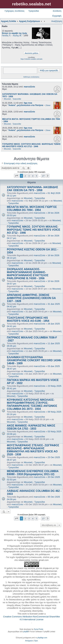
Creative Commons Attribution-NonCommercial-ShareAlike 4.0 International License (32, 618)
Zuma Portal (38, 629)
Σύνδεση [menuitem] (57, 11)
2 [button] (25, 176)
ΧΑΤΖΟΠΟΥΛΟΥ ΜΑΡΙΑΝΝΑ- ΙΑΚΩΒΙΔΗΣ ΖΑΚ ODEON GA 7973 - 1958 (33, 189)
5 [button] (37, 176)
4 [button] (33, 176)
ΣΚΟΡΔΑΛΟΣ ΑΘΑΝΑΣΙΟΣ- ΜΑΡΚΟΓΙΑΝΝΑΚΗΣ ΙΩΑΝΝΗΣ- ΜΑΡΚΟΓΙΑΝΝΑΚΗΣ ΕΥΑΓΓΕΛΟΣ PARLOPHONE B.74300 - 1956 (28, 274)
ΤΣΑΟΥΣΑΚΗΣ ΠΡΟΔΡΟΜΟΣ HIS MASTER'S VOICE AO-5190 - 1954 (28, 319)
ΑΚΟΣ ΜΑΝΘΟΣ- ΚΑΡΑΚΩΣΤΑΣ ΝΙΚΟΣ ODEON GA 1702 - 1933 (31, 427)
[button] (16, 176)
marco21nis (29, 87)
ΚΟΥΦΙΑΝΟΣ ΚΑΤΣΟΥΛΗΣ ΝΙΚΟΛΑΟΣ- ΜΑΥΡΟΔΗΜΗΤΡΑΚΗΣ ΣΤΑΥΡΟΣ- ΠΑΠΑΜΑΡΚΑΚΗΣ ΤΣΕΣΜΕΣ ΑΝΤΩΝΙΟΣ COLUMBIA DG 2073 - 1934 (32, 404)
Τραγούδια (34, 11)
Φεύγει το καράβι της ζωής (15, 33)
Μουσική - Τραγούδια (34, 198)
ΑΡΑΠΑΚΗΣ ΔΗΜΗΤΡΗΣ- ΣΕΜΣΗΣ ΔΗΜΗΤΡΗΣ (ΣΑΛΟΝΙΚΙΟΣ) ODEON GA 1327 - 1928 (31, 298)
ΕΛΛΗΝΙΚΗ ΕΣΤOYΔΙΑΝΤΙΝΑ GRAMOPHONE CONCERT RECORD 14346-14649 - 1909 (34, 360)
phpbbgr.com (42, 638)
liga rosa (28, 103)
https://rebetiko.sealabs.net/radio (31, 59)
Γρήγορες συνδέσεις (15, 11)
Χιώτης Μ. (17, 36)
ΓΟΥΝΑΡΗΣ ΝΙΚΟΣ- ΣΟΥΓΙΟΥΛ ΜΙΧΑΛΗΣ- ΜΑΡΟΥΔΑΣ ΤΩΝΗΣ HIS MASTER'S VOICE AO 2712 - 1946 (34, 230)
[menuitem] (29, 641)
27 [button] (43, 176)
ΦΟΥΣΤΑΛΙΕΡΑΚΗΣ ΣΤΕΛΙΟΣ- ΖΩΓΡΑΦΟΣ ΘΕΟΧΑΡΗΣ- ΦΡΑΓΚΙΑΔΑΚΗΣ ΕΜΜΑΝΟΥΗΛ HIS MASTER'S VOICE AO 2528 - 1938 (33, 450)
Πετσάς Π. (6, 36)
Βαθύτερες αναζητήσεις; (32, 77)
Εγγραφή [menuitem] (57, 16)
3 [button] (29, 176)
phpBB (26, 632)
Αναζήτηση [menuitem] (57, 21)
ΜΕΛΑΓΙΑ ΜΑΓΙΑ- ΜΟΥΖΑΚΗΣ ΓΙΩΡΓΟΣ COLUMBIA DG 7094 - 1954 (32, 208)
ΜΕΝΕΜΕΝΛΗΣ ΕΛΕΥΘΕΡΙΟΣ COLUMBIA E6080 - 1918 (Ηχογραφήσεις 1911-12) (33, 473)
